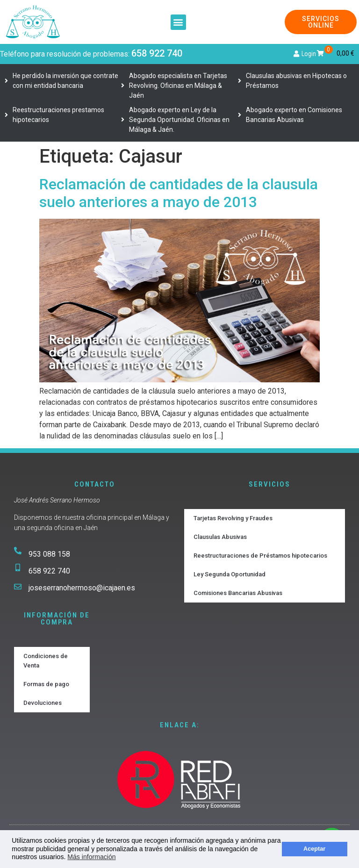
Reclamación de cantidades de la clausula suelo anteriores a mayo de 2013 (179, 193)
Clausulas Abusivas (220, 537)
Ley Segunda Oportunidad (230, 574)
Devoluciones (43, 703)
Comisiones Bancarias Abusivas (238, 593)
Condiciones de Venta (46, 661)
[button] (178, 22)
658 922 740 (157, 53)
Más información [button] (91, 857)
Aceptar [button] (314, 849)
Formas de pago (46, 684)
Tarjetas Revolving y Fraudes (233, 518)
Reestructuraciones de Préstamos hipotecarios (260, 556)
